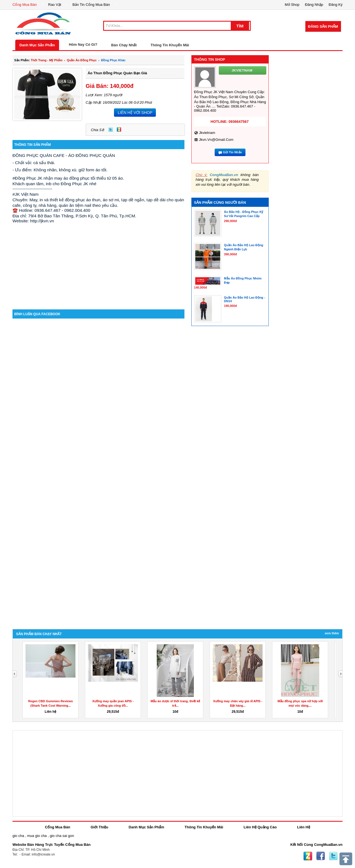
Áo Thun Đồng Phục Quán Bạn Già (117, 73)
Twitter (111, 129)
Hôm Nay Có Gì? (83, 44)
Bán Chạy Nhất (124, 45)
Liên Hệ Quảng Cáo (260, 827)
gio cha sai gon (62, 836)
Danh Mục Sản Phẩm (37, 45)
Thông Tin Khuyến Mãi (170, 45)
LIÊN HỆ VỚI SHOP (135, 113)
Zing (119, 129)
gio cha (18, 836)
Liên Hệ (304, 827)
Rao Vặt (55, 5)
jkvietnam (207, 133)
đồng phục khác (113, 60)
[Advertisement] (98, 262)
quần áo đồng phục (82, 60)
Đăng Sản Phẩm (323, 26)
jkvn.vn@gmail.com (216, 140)
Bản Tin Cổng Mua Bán (91, 5)
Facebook (321, 856)
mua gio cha (37, 836)
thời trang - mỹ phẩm (47, 60)
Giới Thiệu (99, 827)
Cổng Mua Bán (25, 5)
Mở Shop (292, 5)
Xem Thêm (332, 633)
